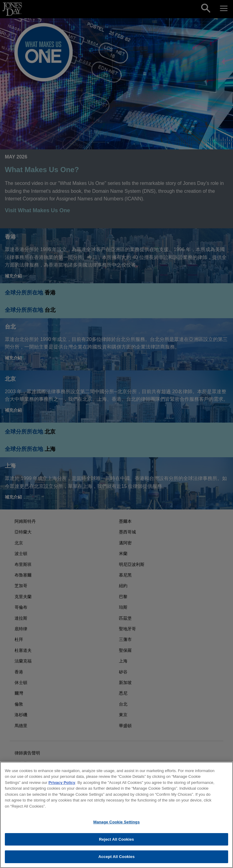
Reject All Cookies (116, 839)
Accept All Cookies (116, 857)
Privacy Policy (62, 783)
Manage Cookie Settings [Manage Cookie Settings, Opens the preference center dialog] (116, 822)
